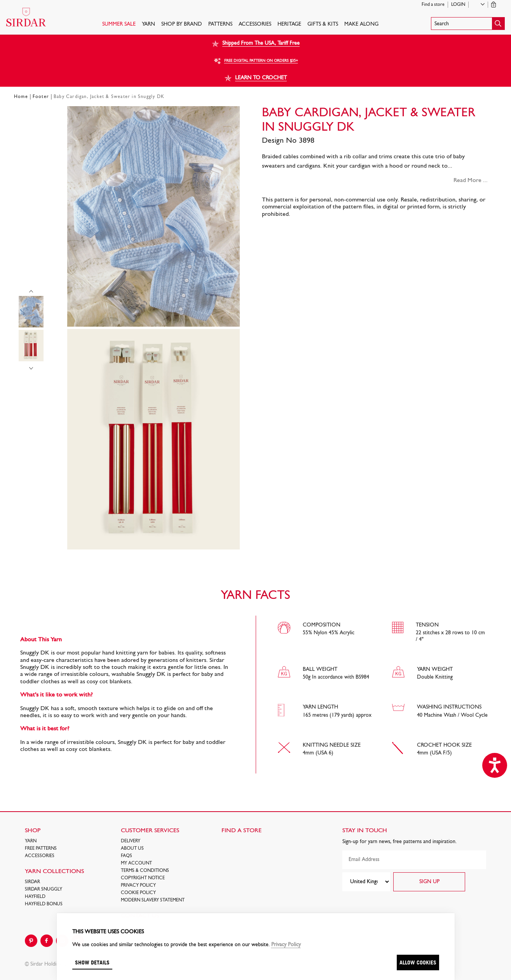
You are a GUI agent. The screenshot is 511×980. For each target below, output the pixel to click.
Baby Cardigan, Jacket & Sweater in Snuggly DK (109, 97)
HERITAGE (289, 24)
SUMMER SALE (119, 24)
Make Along (361, 24)
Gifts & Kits (323, 24)
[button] (468, 24)
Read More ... (471, 180)
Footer (41, 97)
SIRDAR (32, 882)
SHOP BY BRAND (182, 24)
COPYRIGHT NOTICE (143, 878)
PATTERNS (220, 24)
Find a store (433, 5)
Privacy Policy (138, 885)
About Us (132, 849)
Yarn (148, 24)
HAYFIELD (35, 897)
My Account (136, 863)
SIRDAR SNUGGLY (44, 889)
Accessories (255, 24)
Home (21, 97)
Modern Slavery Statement (153, 900)
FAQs (126, 856)
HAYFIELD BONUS (44, 904)
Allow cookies (418, 962)
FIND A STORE (242, 831)
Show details (92, 962)
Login (458, 5)
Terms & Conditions (145, 871)
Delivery (131, 841)
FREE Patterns (41, 849)
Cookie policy (138, 893)
